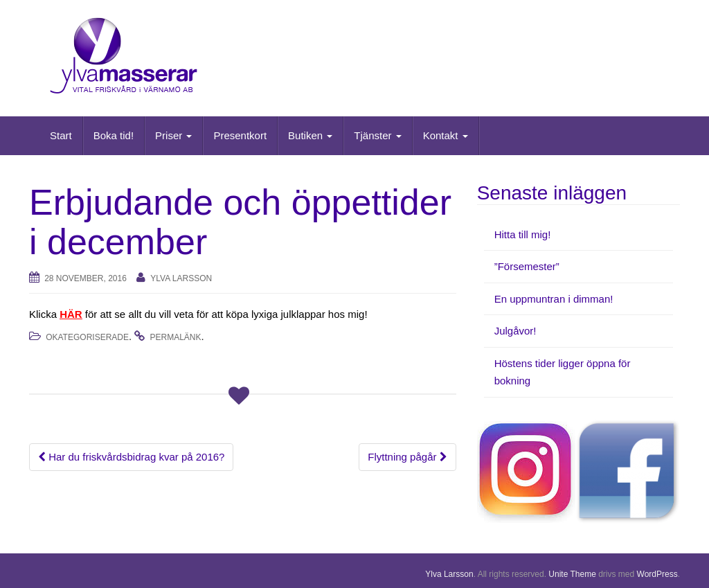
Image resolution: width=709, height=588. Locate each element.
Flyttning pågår (407, 457)
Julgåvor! (515, 331)
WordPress (657, 574)
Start (61, 135)
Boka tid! (114, 135)
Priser (173, 135)
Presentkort (240, 135)
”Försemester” (527, 266)
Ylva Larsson (181, 278)
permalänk (176, 337)
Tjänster (377, 135)
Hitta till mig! (523, 234)
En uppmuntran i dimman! (554, 299)
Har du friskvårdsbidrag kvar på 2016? (131, 457)
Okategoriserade (87, 337)
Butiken (310, 135)
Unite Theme (572, 574)
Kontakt (446, 135)
